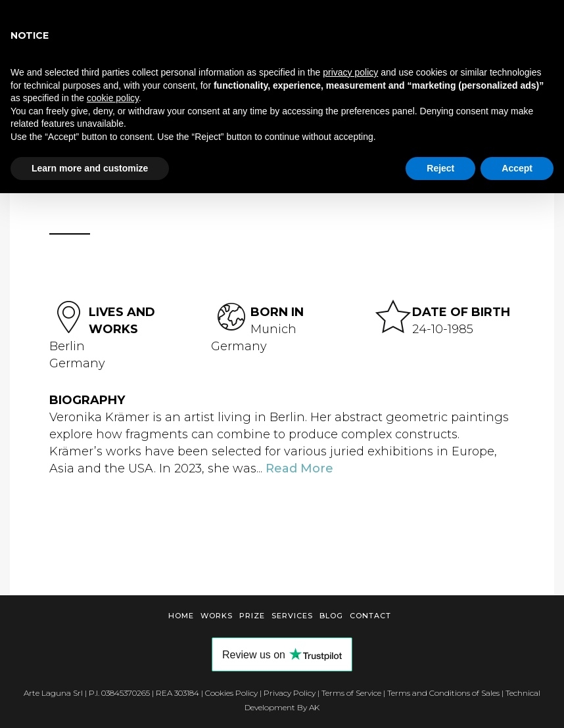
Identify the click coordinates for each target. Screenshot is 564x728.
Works (217, 616)
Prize (252, 616)
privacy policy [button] (350, 72)
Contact (370, 616)
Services (292, 616)
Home (181, 616)
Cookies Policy (231, 693)
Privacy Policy (290, 693)
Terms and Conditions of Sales (443, 693)
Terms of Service (351, 693)
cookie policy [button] (113, 98)
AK (314, 707)
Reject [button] (440, 168)
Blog (331, 616)
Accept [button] (517, 168)
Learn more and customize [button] (90, 168)
